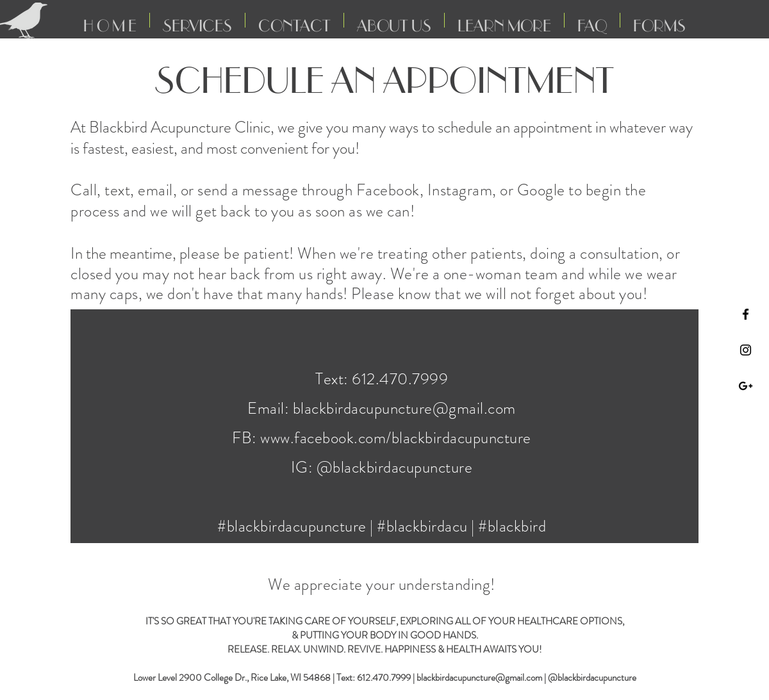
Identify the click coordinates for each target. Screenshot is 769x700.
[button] (294, 20)
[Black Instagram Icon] (746, 350)
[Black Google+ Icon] (746, 386)
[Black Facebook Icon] (746, 314)
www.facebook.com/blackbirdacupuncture (396, 438)
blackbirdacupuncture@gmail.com (404, 409)
